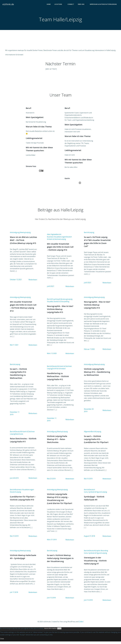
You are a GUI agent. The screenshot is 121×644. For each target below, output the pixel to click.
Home (49, 4)
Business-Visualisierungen (57, 238)
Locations (59, 4)
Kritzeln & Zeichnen (54, 241)
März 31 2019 (52, 542)
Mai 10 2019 (88, 481)
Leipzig (28, 234)
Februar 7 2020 (89, 351)
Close (2, 641)
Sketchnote (19, 436)
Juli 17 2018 (14, 595)
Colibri (81, 624)
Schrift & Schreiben (59, 371)
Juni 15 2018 (51, 600)
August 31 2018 (89, 538)
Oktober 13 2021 (16, 281)
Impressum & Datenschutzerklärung (103, 4)
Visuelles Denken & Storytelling (58, 303)
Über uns (82, 4)
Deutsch (69, 238)
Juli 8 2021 (51, 288)
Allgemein (87, 434)
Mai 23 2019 (51, 481)
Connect (71, 4)
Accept (59, 631)
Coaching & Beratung (60, 301)
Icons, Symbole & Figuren (93, 494)
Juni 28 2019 (14, 480)
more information (50, 631)
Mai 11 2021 (14, 347)
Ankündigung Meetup (18, 234)
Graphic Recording (101, 553)
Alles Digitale (52, 236)
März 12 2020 (52, 355)
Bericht (59, 236)
